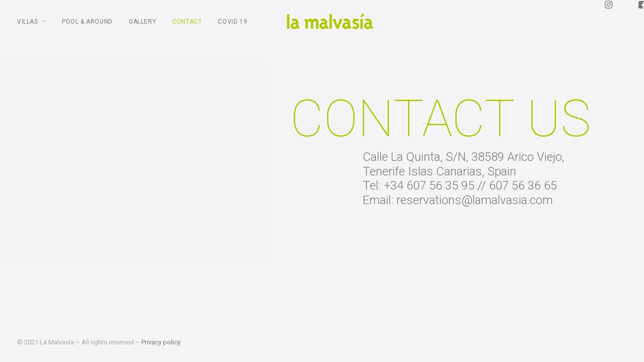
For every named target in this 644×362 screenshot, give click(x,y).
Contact (187, 28)
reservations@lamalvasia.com (476, 213)
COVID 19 (232, 28)
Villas (31, 28)
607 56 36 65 (524, 199)
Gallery (142, 28)
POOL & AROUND (87, 28)
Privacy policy (161, 342)
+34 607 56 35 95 (430, 199)
